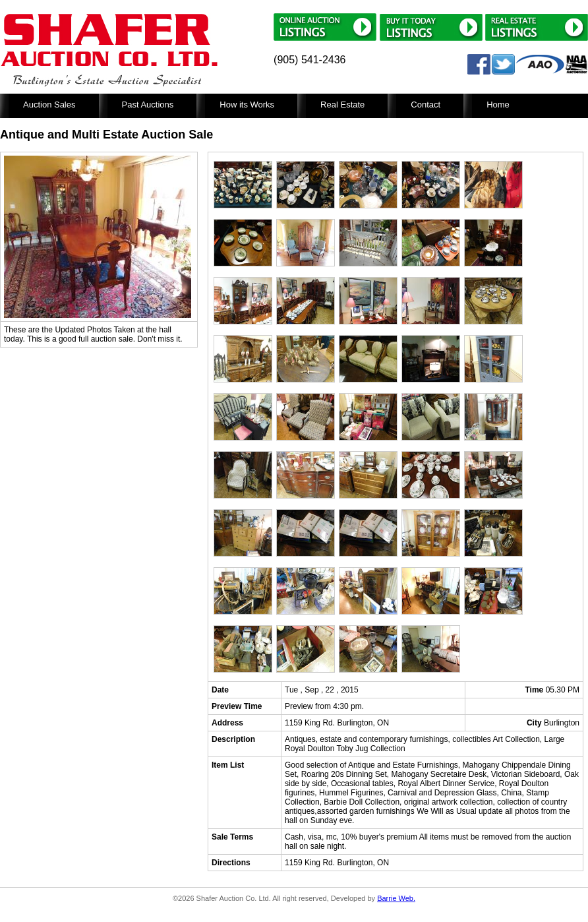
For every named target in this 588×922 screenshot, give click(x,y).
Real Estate (342, 105)
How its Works (247, 105)
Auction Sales (49, 105)
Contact (426, 105)
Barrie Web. (396, 898)
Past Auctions (148, 105)
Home (498, 105)
